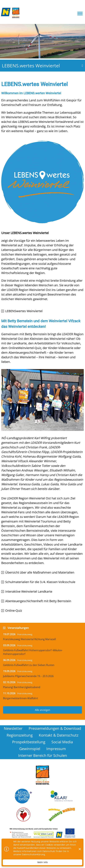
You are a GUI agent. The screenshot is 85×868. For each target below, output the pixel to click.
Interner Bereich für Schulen (43, 755)
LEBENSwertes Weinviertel (24, 311)
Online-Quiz (14, 611)
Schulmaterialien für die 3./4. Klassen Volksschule (40, 582)
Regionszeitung (20, 735)
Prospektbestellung (29, 742)
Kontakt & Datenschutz (59, 735)
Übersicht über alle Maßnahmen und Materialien (40, 572)
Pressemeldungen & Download (55, 728)
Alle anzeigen (43, 710)
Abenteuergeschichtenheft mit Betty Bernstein (38, 601)
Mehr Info (42, 862)
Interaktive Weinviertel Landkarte (29, 591)
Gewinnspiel (30, 749)
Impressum (56, 749)
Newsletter (13, 728)
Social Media (62, 742)
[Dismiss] (80, 849)
